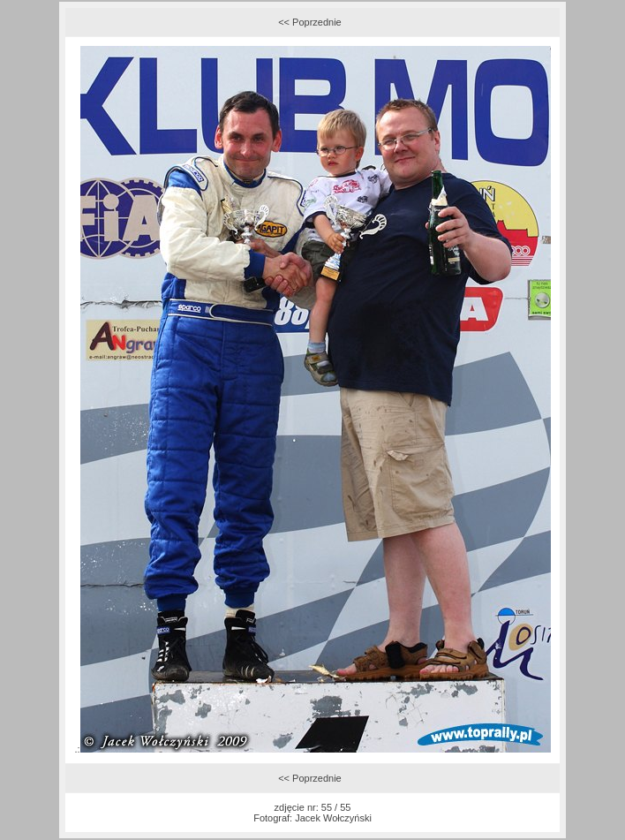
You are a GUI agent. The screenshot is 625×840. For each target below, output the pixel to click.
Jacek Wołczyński (333, 818)
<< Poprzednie (310, 22)
